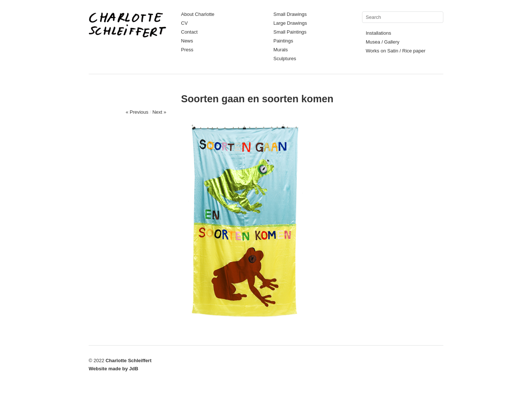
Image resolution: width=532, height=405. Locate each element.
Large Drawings (290, 23)
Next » (159, 112)
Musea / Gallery (383, 42)
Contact (189, 32)
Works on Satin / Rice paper (396, 51)
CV (184, 23)
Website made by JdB (113, 369)
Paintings (283, 41)
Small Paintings (290, 32)
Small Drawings (290, 14)
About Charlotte (198, 14)
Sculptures (285, 59)
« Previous (137, 112)
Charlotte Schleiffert (129, 361)
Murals (281, 50)
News (187, 41)
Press (187, 50)
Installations (378, 33)
